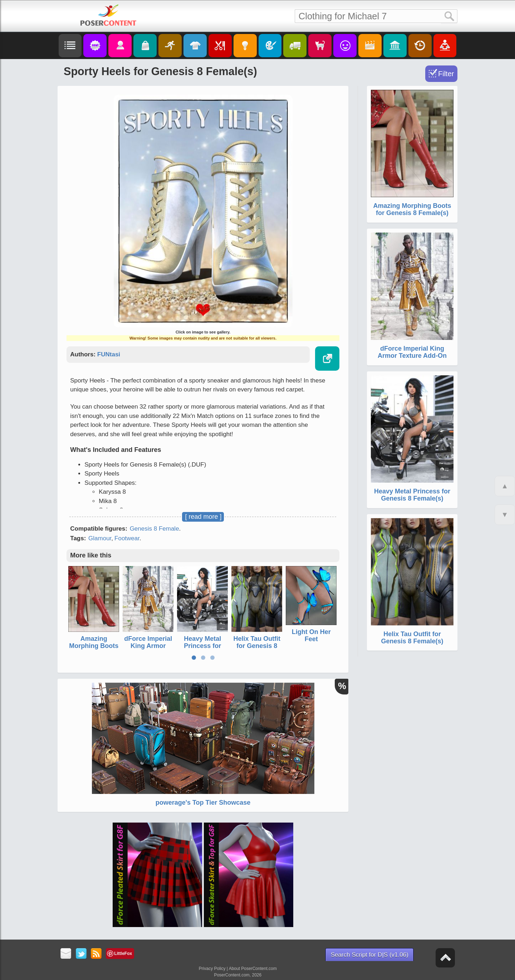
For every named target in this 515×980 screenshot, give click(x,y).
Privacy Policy (212, 969)
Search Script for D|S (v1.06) (370, 955)
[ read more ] (203, 517)
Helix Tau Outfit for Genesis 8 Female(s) (257, 646)
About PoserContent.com (253, 969)
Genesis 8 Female (154, 529)
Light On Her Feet (311, 635)
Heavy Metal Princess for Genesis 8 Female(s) (202, 649)
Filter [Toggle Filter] (446, 74)
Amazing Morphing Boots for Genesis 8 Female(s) (94, 649)
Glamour (100, 538)
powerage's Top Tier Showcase (203, 803)
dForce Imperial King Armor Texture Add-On (148, 646)
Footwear (127, 538)
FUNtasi (109, 354)
